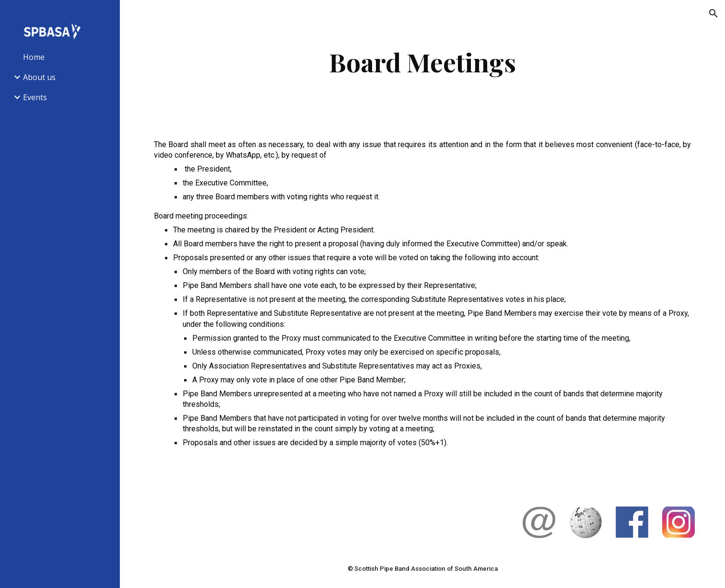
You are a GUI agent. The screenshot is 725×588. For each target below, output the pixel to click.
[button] (713, 13)
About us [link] (39, 77)
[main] (422, 62)
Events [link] (35, 97)
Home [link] (34, 57)
